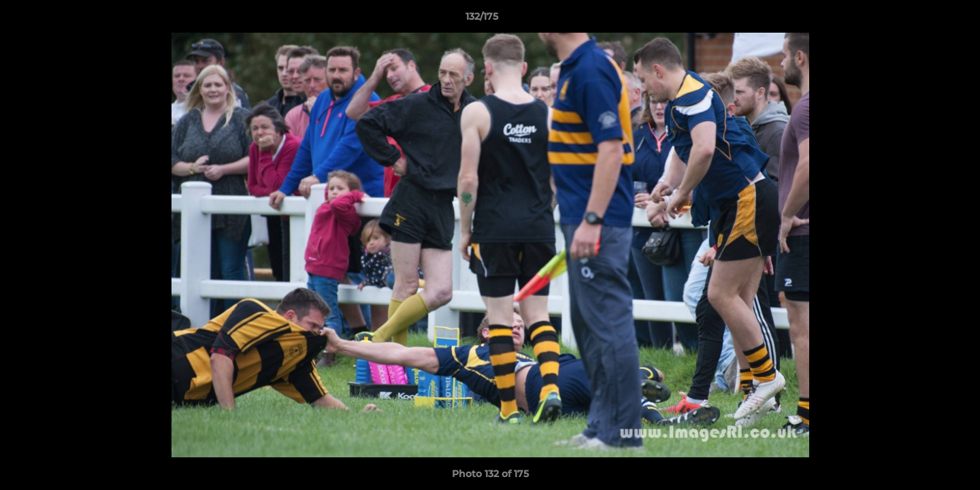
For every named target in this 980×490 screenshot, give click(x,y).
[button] (923, 20)
